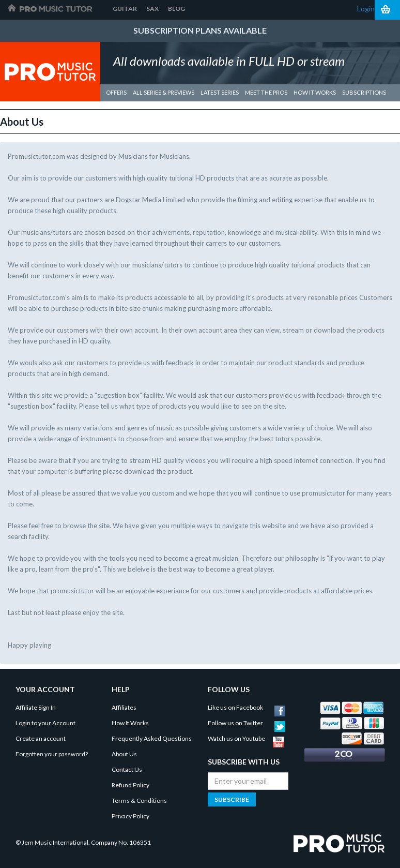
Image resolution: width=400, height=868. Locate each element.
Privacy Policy (130, 816)
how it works (315, 92)
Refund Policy (130, 785)
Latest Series (220, 92)
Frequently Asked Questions (152, 738)
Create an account (41, 738)
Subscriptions (364, 92)
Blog (176, 9)
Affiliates (124, 707)
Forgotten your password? (52, 754)
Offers (116, 92)
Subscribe (232, 799)
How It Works (130, 723)
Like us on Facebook (247, 707)
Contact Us (127, 769)
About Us (124, 754)
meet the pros (266, 92)
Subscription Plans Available (200, 30)
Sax (152, 9)
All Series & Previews (164, 92)
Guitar (125, 9)
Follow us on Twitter (247, 723)
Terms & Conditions (139, 800)
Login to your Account (45, 723)
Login (366, 9)
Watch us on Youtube (246, 738)
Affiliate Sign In (36, 707)
